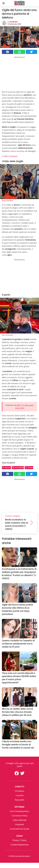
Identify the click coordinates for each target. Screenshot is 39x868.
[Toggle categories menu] (4, 3)
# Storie (29, 468)
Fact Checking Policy (19, 811)
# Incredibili (18, 468)
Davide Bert (14, 22)
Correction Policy (20, 816)
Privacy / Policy (20, 840)
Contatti (20, 795)
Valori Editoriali (19, 820)
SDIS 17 (19, 405)
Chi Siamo (19, 791)
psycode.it (20, 800)
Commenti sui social (19, 829)
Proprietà (20, 824)
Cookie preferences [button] (20, 845)
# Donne (6, 468)
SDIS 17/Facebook (11, 156)
